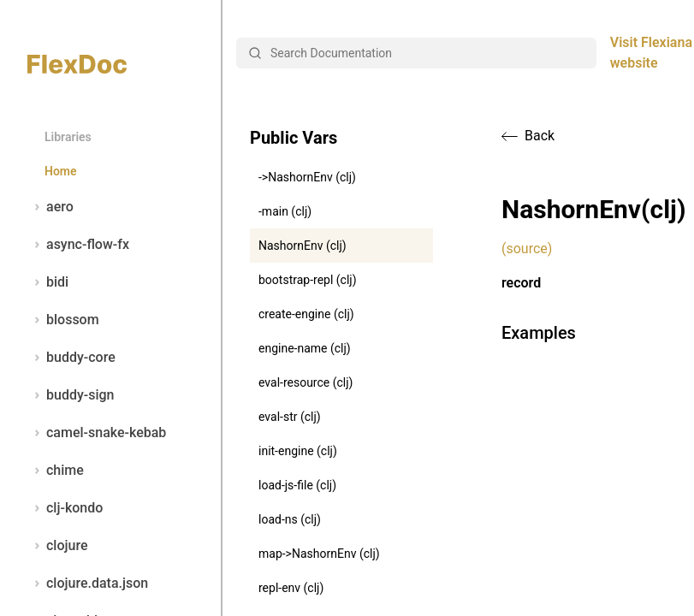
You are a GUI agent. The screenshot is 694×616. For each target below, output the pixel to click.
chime (56, 471)
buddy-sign (71, 395)
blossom (63, 320)
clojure (58, 546)
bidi (48, 282)
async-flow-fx (78, 245)
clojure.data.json (88, 583)
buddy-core (71, 358)
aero (50, 207)
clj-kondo (65, 508)
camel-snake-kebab (97, 433)
